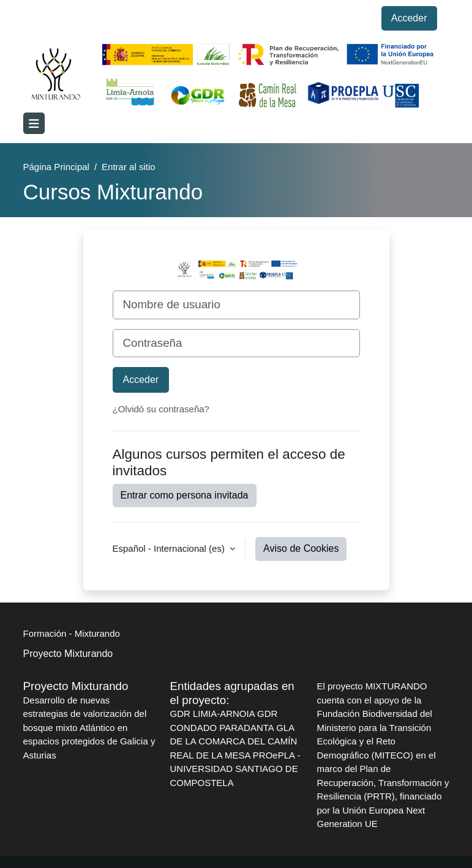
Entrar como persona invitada (185, 495)
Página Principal (56, 167)
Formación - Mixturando (72, 633)
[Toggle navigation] (34, 123)
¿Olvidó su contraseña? (161, 409)
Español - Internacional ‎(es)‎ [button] (170, 548)
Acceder (409, 18)
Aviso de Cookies (301, 548)
